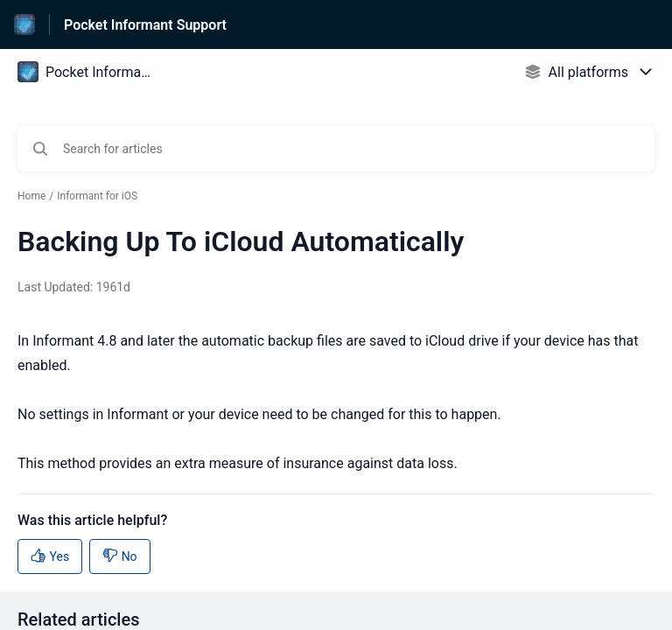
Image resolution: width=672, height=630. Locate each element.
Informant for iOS (97, 196)
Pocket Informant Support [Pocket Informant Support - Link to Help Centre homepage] (145, 25)
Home (31, 196)
